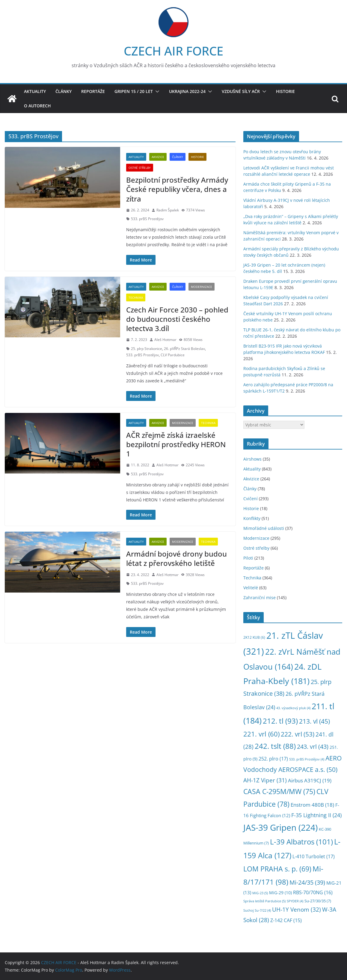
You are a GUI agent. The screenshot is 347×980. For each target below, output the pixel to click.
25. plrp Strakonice (147, 349)
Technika (136, 297)
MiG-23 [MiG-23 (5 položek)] (260, 893)
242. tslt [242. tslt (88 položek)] (275, 746)
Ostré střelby (140, 168)
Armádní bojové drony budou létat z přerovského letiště (176, 558)
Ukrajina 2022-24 (187, 91)
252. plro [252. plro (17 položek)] (273, 759)
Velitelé (251, 588)
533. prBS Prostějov (147, 219)
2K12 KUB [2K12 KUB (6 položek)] (254, 637)
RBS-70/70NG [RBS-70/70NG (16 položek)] (313, 892)
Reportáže (93, 91)
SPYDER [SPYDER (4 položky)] (295, 901)
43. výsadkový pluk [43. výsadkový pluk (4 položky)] (293, 708)
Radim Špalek (168, 210)
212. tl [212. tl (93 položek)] (280, 721)
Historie (285, 91)
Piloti (248, 558)
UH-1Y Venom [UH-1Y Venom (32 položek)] (297, 910)
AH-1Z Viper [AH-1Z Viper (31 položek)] (265, 780)
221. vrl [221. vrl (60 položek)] (261, 734)
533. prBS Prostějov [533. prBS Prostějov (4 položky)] (307, 759)
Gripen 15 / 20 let (134, 91)
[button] (156, 91)
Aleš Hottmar (165, 340)
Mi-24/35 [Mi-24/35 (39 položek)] (307, 882)
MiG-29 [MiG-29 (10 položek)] (280, 893)
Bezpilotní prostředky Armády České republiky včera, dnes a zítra (177, 189)
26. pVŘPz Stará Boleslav (184, 349)
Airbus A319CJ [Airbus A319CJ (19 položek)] (310, 780)
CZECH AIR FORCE (173, 51)
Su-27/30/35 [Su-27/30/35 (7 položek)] (318, 901)
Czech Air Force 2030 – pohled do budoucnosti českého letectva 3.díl (177, 319)
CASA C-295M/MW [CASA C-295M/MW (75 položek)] (279, 792)
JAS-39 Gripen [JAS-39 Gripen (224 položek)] (280, 827)
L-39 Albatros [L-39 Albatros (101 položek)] (301, 842)
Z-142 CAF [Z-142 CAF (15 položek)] (286, 920)
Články (64, 91)
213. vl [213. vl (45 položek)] (314, 721)
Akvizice (158, 157)
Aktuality (35, 91)
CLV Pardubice (173, 355)
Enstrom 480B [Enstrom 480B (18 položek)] (312, 805)
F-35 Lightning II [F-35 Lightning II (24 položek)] (316, 815)
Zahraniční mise (260, 598)
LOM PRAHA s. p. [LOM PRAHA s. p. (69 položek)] (277, 869)
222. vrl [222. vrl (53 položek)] (298, 734)
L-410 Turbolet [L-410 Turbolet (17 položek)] (314, 856)
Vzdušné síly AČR (241, 91)
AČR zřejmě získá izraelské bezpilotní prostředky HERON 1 (176, 444)
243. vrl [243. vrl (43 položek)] (313, 746)
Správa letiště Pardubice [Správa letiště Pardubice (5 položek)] (264, 901)
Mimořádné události (264, 528)
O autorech (37, 106)
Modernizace (202, 287)
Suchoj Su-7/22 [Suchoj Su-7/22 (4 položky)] (257, 910)
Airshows (252, 459)
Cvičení (251, 499)
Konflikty (252, 518)
